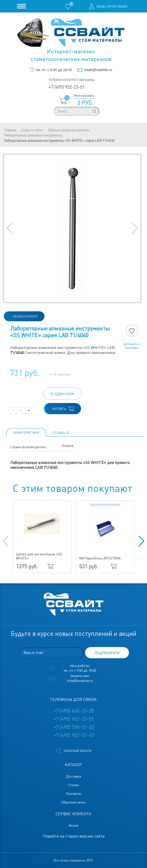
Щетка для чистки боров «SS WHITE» (39, 556)
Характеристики (26, 433)
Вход (101, 7)
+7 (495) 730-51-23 (74, 727)
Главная (10, 130)
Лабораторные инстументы (69, 130)
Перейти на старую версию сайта (74, 836)
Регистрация (117, 7)
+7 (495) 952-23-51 (67, 87)
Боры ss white (32, 130)
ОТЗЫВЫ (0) (61, 433)
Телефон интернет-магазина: (72, 80)
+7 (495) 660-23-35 (74, 711)
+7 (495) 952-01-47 (74, 735)
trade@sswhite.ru (98, 70)
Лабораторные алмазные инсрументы (33, 135)
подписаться (107, 653)
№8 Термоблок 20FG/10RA (100, 558)
